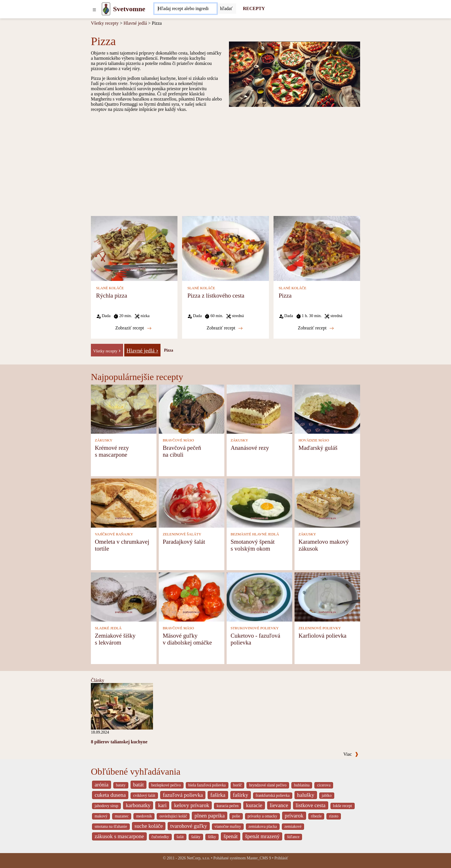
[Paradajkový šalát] (192, 503)
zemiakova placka (263, 826)
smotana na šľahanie (111, 826)
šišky (212, 837)
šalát (180, 837)
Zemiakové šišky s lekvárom (115, 639)
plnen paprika (210, 816)
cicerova (324, 785)
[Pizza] (317, 248)
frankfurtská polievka (273, 795)
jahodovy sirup (106, 806)
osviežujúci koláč (173, 816)
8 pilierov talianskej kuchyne (119, 742)
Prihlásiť (281, 858)
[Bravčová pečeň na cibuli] (192, 409)
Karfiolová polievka (323, 635)
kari (162, 805)
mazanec (122, 816)
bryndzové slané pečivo (268, 785)
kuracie (254, 805)
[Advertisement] (225, 164)
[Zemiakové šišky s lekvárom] (124, 597)
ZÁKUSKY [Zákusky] (104, 440)
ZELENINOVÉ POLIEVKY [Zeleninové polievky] (320, 628)
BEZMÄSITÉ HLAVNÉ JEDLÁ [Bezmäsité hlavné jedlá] (255, 534)
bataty (121, 785)
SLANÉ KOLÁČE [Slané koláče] (110, 288)
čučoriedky (160, 837)
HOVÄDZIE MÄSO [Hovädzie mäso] (314, 440)
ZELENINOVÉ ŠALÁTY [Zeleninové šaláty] (182, 534)
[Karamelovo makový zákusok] (327, 503)
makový (101, 816)
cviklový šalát (144, 795)
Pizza (285, 295)
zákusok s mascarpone (119, 836)
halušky (306, 795)
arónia (102, 785)
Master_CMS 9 (259, 858)
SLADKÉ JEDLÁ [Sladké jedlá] (108, 628)
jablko (327, 795)
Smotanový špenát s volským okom (253, 545)
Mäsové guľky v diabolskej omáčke (187, 639)
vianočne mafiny (228, 826)
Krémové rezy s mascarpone (112, 451)
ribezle (316, 816)
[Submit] (226, 9)
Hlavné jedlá (135, 23)
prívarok (294, 816)
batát (138, 785)
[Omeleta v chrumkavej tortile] (124, 503)
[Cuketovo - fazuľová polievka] (259, 597)
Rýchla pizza (112, 295)
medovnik (144, 816)
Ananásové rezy (250, 448)
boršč (238, 785)
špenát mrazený (262, 836)
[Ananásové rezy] (259, 409)
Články (98, 680)
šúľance (293, 837)
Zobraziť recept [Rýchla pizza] (133, 328)
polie (236, 816)
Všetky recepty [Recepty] (105, 23)
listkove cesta (311, 805)
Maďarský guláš (318, 448)
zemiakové (293, 826)
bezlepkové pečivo (166, 785)
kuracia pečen (228, 806)
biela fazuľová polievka (207, 785)
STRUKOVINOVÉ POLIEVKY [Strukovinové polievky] (255, 628)
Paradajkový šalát (184, 542)
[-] (107, 350)
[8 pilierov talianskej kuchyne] (122, 706)
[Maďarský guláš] (327, 409)
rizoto (334, 816)
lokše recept (343, 806)
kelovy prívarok (192, 805)
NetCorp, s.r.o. (198, 858)
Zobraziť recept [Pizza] (316, 328)
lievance (279, 805)
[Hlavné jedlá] (142, 350)
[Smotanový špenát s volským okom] (259, 503)
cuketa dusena (110, 795)
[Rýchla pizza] (134, 248)
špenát (231, 836)
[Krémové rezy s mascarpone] (124, 409)
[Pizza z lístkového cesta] (225, 248)
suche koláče (149, 826)
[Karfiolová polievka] (327, 597)
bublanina (302, 785)
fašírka (218, 795)
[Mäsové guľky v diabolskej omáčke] (192, 597)
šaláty (196, 837)
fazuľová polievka (183, 795)
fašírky (241, 795)
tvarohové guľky (189, 826)
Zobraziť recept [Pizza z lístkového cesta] (225, 328)
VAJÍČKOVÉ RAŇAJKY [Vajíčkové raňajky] (114, 534)
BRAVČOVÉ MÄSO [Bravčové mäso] (178, 440)
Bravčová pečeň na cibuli (182, 451)
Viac (351, 754)
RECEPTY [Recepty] (254, 8)
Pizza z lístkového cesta (216, 295)
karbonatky (138, 805)
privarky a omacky (262, 816)
